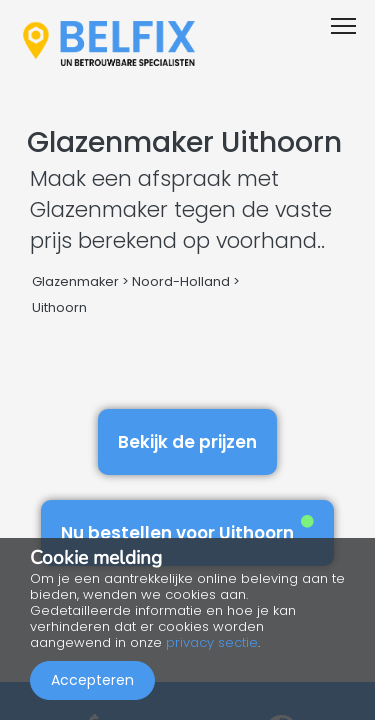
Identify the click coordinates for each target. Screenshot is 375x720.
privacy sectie (212, 642)
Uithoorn (59, 307)
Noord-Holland (181, 281)
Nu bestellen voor (187, 529)
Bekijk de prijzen (187, 442)
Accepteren (92, 680)
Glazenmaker (75, 281)
